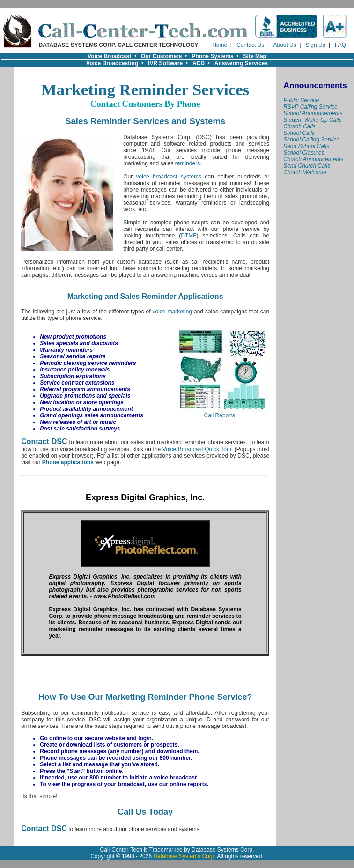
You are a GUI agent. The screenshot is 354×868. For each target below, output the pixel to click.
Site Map (255, 56)
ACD (199, 63)
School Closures (304, 153)
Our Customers (161, 56)
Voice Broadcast (109, 56)
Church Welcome (305, 172)
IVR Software (165, 63)
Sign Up (316, 45)
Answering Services (241, 63)
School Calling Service (311, 140)
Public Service (301, 100)
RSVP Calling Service (310, 107)
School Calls (299, 133)
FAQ (340, 45)
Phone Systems (212, 56)
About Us (284, 45)
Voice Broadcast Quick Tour (197, 449)
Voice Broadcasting (112, 63)
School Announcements (313, 113)
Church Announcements (313, 159)
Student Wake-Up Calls (313, 120)
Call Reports (219, 413)
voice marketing (172, 312)
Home (220, 45)
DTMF (188, 236)
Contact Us (250, 45)
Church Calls (299, 126)
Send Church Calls (307, 166)
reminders (188, 163)
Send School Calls (306, 146)
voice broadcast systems (169, 177)
